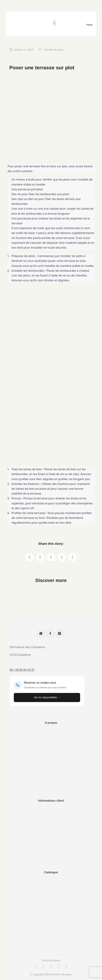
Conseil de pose (54, 50)
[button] (54, 23)
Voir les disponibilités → (47, 697)
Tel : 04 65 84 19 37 (22, 670)
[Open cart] (90, 24)
